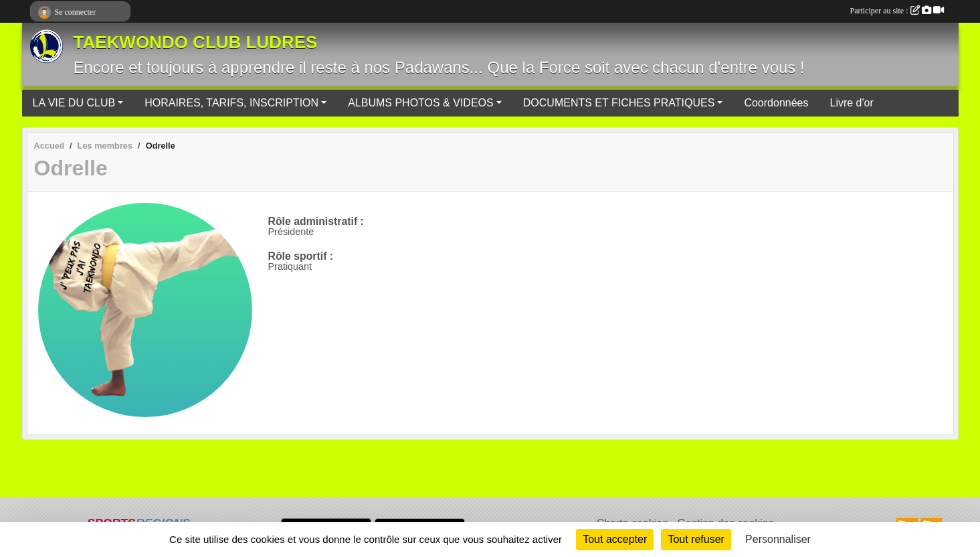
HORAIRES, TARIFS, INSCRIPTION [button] (231, 103)
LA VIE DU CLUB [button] (74, 103)
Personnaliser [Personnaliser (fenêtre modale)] (778, 539)
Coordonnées (776, 103)
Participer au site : (897, 11)
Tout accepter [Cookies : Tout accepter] (615, 539)
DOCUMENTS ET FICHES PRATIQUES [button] (619, 103)
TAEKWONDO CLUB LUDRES (196, 42)
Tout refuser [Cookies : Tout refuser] (696, 539)
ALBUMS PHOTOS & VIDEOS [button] (421, 103)
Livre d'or (851, 103)
